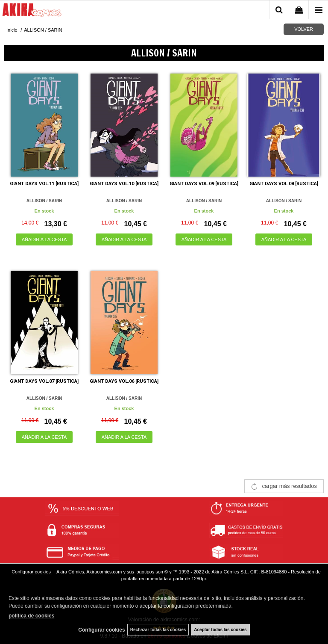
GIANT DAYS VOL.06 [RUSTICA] (124, 381)
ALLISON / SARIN (44, 201)
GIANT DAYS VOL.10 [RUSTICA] (124, 184)
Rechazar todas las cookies (158, 630)
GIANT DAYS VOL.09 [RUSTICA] (204, 184)
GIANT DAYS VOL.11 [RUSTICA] (44, 184)
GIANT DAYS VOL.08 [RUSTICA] (284, 184)
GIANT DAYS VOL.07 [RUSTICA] (44, 381)
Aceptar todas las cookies (220, 630)
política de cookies (31, 616)
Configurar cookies (32, 572)
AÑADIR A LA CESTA (44, 239)
